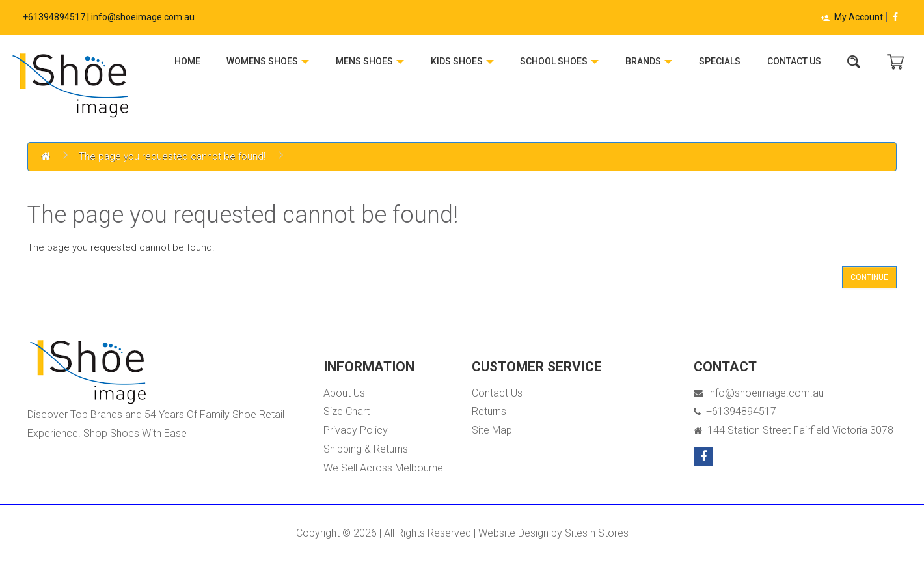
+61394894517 (735, 411)
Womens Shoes (268, 61)
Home (187, 61)
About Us (344, 393)
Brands (649, 61)
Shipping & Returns (366, 449)
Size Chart (346, 411)
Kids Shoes (462, 61)
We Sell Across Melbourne (383, 468)
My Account (852, 17)
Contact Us (794, 61)
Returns (489, 411)
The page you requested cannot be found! (172, 156)
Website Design (513, 533)
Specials (720, 61)
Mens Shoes (370, 61)
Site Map (492, 430)
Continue (869, 277)
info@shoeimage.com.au (759, 393)
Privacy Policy (356, 430)
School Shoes (559, 61)
